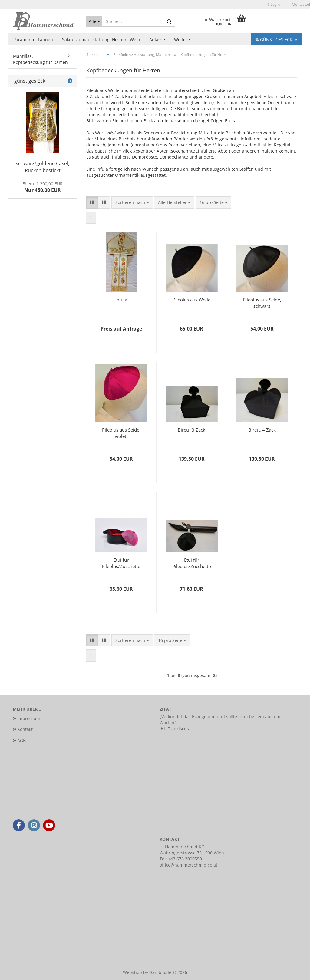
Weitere (182, 39)
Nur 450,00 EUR (43, 187)
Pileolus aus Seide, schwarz (262, 303)
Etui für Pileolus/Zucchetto (121, 563)
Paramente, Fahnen (33, 39)
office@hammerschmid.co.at (188, 865)
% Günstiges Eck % (276, 39)
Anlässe (157, 39)
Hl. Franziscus (175, 729)
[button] (92, 202)
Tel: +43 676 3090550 (181, 859)
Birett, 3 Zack (191, 430)
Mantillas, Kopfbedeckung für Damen (40, 59)
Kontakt (25, 729)
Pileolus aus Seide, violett (121, 433)
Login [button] (274, 4)
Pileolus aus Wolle (191, 300)
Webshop (132, 972)
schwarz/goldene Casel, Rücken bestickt (43, 167)
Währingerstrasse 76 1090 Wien (192, 853)
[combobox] (132, 202)
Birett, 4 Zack (262, 430)
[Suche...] (94, 21)
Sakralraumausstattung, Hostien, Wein (101, 39)
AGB (21, 740)
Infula (121, 300)
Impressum (29, 718)
